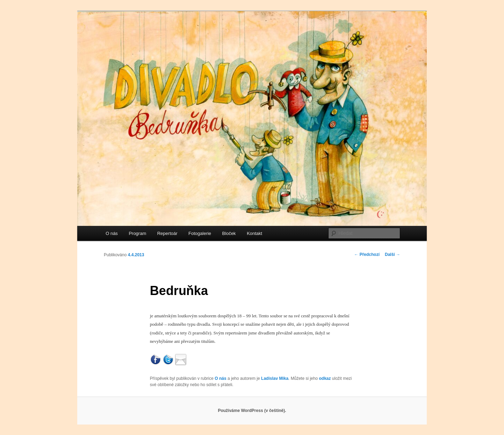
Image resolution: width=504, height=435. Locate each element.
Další (393, 255)
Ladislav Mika (275, 378)
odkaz (325, 378)
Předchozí (367, 255)
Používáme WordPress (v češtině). (252, 411)
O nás (112, 233)
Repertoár (167, 233)
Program (137, 233)
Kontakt (254, 233)
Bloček (229, 233)
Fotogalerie (200, 233)
